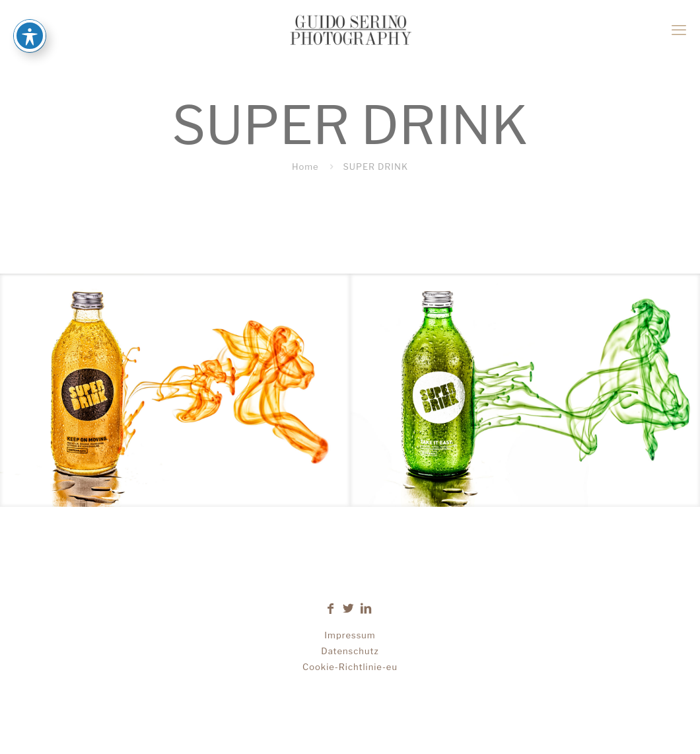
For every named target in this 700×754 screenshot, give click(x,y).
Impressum (350, 635)
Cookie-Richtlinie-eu (350, 667)
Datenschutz (350, 651)
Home (305, 167)
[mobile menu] (679, 30)
